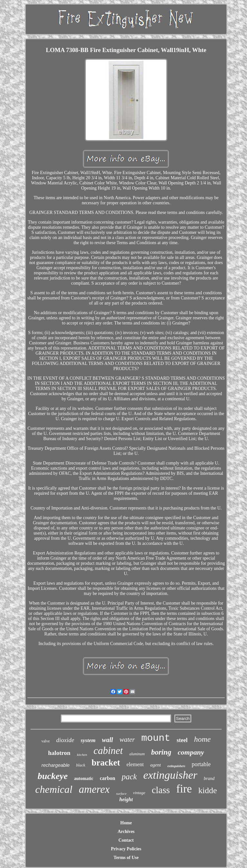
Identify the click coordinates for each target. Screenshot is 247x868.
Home (126, 823)
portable (201, 764)
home (202, 739)
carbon (107, 778)
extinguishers (176, 766)
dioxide (65, 740)
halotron (59, 753)
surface (121, 793)
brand (209, 779)
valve (46, 741)
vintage (139, 793)
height (126, 799)
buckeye (53, 776)
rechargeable (56, 765)
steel (182, 740)
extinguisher (170, 775)
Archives (126, 832)
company (191, 752)
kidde (208, 790)
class (161, 790)
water (127, 740)
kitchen (82, 755)
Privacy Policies (126, 849)
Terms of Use (126, 858)
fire (184, 789)
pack (129, 777)
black (81, 765)
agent (156, 765)
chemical (54, 789)
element (135, 764)
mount (156, 738)
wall (107, 740)
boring (161, 752)
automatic (84, 779)
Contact (126, 840)
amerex (94, 789)
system (88, 740)
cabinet (108, 751)
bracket (106, 763)
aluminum (137, 754)
